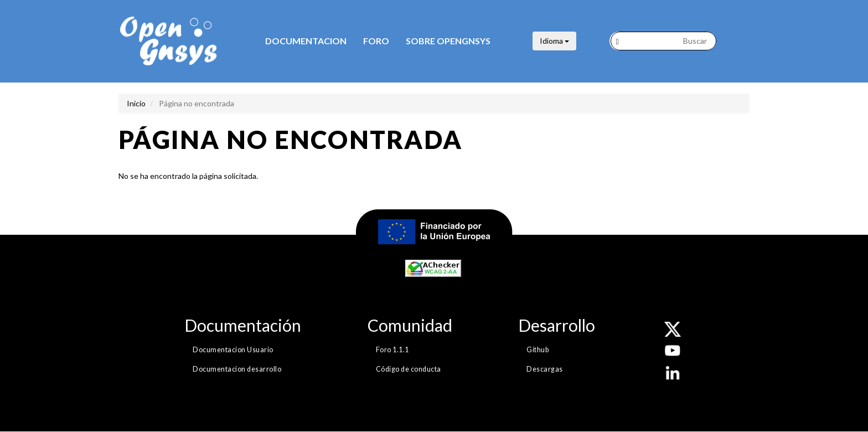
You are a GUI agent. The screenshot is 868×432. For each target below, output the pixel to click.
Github (538, 350)
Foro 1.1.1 (392, 350)
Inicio (136, 103)
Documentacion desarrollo (237, 369)
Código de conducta (409, 369)
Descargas (545, 369)
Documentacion (306, 41)
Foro (376, 41)
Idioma (554, 41)
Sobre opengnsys (448, 41)
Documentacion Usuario (233, 350)
